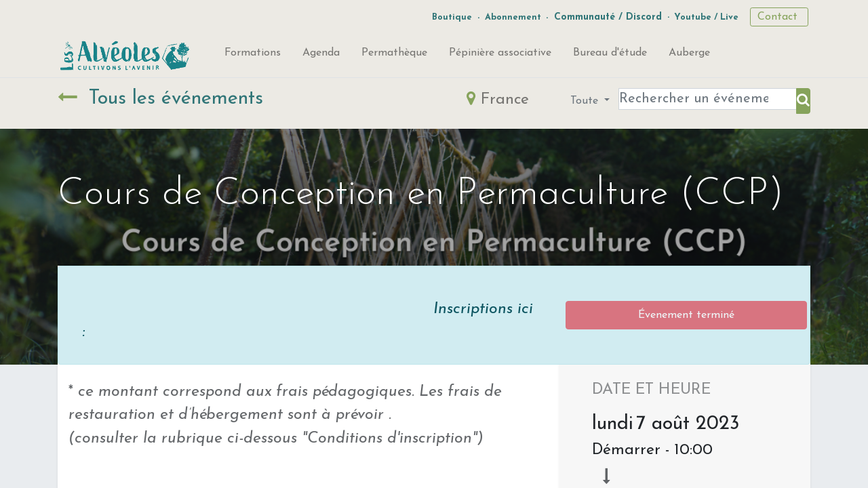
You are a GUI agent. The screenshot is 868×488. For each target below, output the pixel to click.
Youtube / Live (706, 17)
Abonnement (513, 17)
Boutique (452, 17)
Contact (779, 17)
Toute (586, 101)
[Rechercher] (803, 101)
